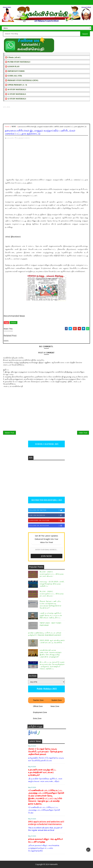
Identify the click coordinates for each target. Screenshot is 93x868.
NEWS (14, 126)
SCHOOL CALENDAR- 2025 (46, 444)
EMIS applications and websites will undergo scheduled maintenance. (46, 823)
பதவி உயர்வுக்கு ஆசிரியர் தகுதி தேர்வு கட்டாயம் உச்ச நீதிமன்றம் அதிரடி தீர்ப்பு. (51, 615)
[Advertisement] (46, 116)
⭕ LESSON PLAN (12, 67)
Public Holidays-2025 (46, 689)
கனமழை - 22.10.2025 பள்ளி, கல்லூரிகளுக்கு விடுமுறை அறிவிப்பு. (52, 584)
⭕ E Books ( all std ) (13, 57)
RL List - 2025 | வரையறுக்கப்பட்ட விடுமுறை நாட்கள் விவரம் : (52, 574)
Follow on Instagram (47, 526)
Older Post (83, 433)
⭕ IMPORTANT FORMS (15, 71)
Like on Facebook (47, 515)
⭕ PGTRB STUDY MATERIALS (18, 62)
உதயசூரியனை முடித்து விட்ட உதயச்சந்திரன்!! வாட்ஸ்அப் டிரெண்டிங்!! (42, 772)
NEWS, (28, 138)
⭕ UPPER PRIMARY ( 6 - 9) (16, 85)
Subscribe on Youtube (47, 520)
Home (7, 126)
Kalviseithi (54, 864)
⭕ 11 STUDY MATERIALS (15, 94)
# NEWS (14, 323)
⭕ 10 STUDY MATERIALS (16, 90)
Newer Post (9, 433)
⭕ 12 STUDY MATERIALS (16, 99)
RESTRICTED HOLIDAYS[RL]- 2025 (46, 500)
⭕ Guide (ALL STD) (13, 76)
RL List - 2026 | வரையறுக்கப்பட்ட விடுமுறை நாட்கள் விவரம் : (52, 594)
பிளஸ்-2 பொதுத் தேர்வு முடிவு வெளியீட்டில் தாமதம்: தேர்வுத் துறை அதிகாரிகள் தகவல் (45, 752)
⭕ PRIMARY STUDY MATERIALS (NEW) (22, 80)
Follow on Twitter (47, 510)
